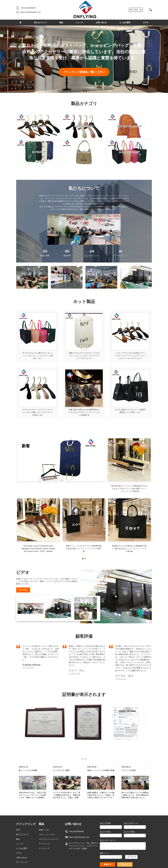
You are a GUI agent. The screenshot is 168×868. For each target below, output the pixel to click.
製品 (61, 23)
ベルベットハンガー (47, 834)
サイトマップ (22, 862)
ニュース (79, 23)
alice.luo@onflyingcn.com (31, 12)
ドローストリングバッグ (49, 839)
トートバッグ (44, 848)
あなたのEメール (131, 823)
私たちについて (40, 23)
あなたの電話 (130, 832)
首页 (18, 830)
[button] (82, 91)
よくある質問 (125, 23)
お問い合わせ (101, 23)
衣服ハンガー (44, 830)
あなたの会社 (105, 832)
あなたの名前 (106, 823)
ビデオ (146, 23)
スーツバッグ (44, 844)
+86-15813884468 (28, 8)
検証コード (105, 853)
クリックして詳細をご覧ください (84, 72)
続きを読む (23, 590)
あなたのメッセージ (109, 840)
